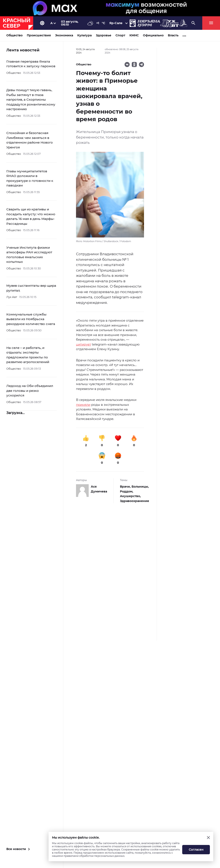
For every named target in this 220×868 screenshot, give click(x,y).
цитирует (84, 344)
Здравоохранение (134, 501)
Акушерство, (130, 496)
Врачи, (126, 487)
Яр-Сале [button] (116, 23)
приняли (83, 405)
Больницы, (140, 487)
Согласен (196, 850)
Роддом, (127, 491)
